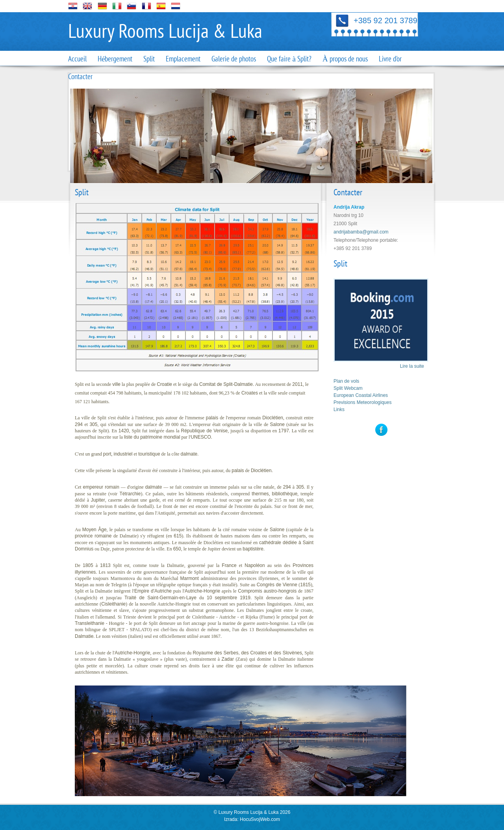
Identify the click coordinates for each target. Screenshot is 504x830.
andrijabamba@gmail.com (361, 232)
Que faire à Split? (289, 59)
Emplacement (183, 59)
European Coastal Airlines (361, 395)
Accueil (77, 59)
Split (149, 59)
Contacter (80, 77)
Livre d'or (390, 59)
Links (339, 409)
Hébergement (115, 59)
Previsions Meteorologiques (362, 402)
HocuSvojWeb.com (260, 819)
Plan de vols (346, 381)
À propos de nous (345, 59)
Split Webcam (348, 388)
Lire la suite (412, 366)
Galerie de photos (234, 59)
